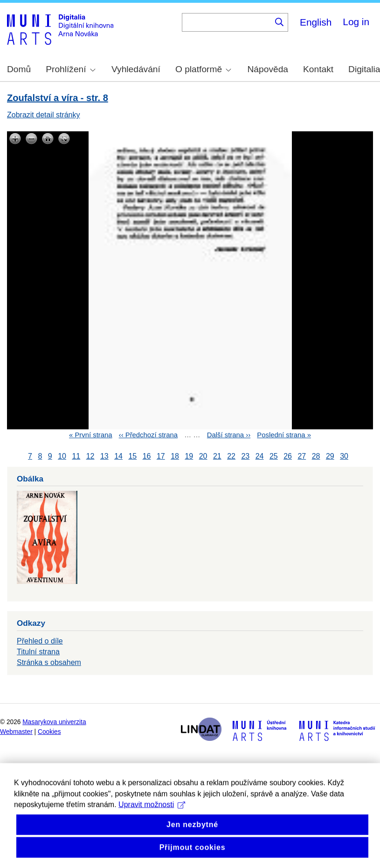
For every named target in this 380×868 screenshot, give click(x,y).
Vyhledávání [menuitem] (136, 69)
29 (330, 456)
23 (245, 456)
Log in (356, 22)
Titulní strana (38, 652)
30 (344, 456)
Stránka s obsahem (49, 662)
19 (189, 456)
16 (147, 456)
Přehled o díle (40, 641)
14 (118, 456)
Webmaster (16, 732)
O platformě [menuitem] (203, 69)
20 (203, 456)
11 (76, 456)
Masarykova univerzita (54, 722)
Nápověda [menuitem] (268, 69)
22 (231, 456)
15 (132, 456)
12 (90, 456)
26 (288, 456)
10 (62, 456)
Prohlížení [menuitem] (70, 69)
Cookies (49, 732)
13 (104, 456)
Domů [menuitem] (19, 69)
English (316, 22)
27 (302, 456)
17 (161, 456)
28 (316, 456)
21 (217, 456)
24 (260, 456)
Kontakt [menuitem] (318, 69)
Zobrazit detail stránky (44, 115)
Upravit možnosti (152, 819)
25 (274, 456)
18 (175, 456)
